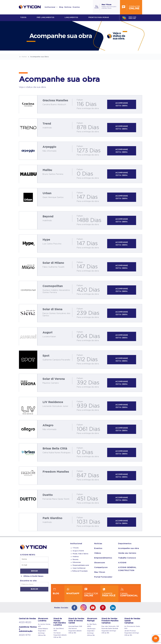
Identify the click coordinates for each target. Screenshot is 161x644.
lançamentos (71, 17)
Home (23, 57)
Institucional (51, 7)
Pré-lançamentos (45, 17)
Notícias (68, 7)
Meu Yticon (100, 572)
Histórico (74, 557)
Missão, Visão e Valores (79, 554)
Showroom (100, 563)
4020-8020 (25, 622)
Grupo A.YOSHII (77, 551)
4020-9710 (25, 635)
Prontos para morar (99, 17)
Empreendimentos (103, 558)
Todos (23, 17)
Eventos (76, 7)
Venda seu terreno (127, 553)
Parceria (74, 560)
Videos (98, 553)
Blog (61, 7)
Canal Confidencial (79, 568)
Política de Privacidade (79, 571)
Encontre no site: (29, 581)
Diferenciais (76, 562)
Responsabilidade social (80, 565)
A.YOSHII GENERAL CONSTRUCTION (127, 569)
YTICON (74, 548)
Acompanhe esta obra (122, 104)
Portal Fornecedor (103, 577)
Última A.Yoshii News (32, 576)
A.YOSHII (122, 563)
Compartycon (101, 567)
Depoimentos (125, 544)
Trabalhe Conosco (127, 558)
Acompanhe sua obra (128, 548)
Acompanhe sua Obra (38, 57)
